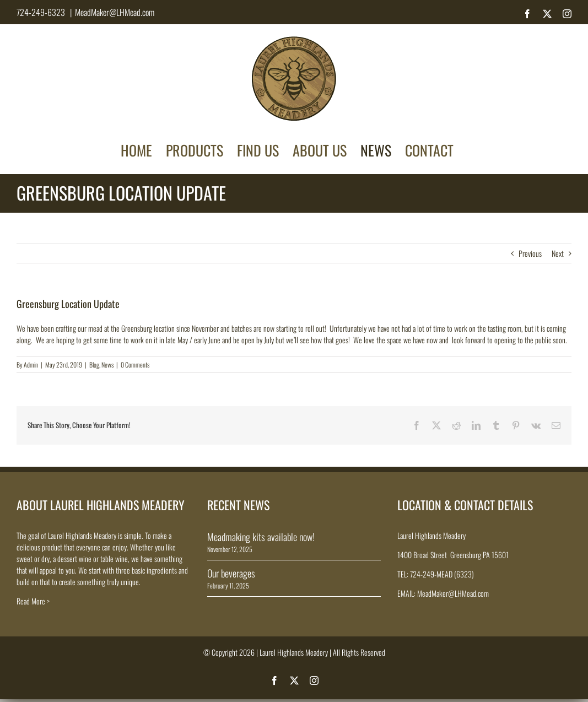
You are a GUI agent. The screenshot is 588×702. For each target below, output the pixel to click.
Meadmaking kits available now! (261, 537)
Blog (94, 364)
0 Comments (135, 364)
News (107, 364)
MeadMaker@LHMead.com (115, 12)
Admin (31, 364)
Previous (530, 253)
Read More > (33, 601)
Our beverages (231, 573)
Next (558, 253)
